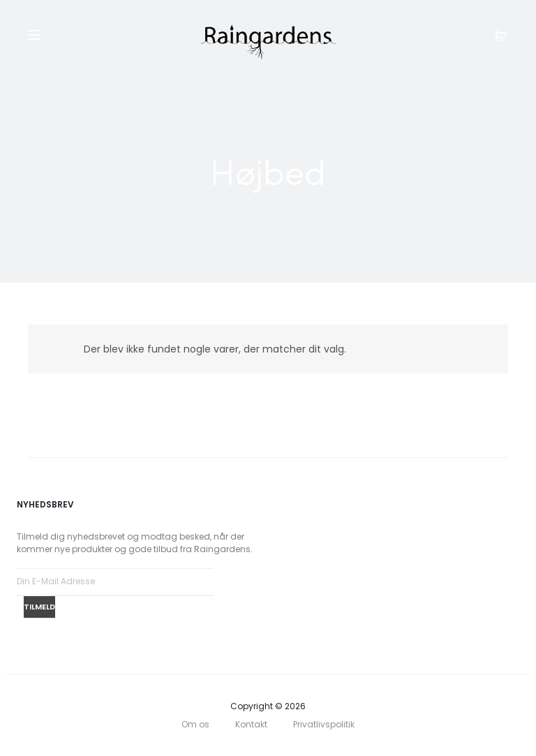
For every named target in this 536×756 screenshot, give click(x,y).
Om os (195, 724)
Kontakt (251, 724)
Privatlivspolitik (324, 724)
